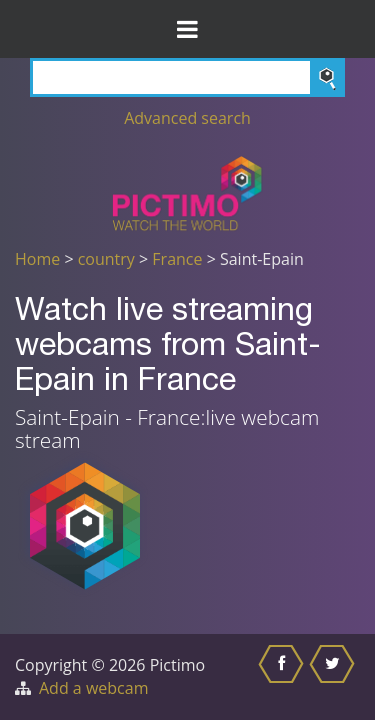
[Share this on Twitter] (334, 677)
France (177, 259)
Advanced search (187, 118)
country (106, 259)
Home (37, 259)
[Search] (187, 77)
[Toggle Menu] (187, 29)
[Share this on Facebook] (283, 677)
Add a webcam (93, 688)
